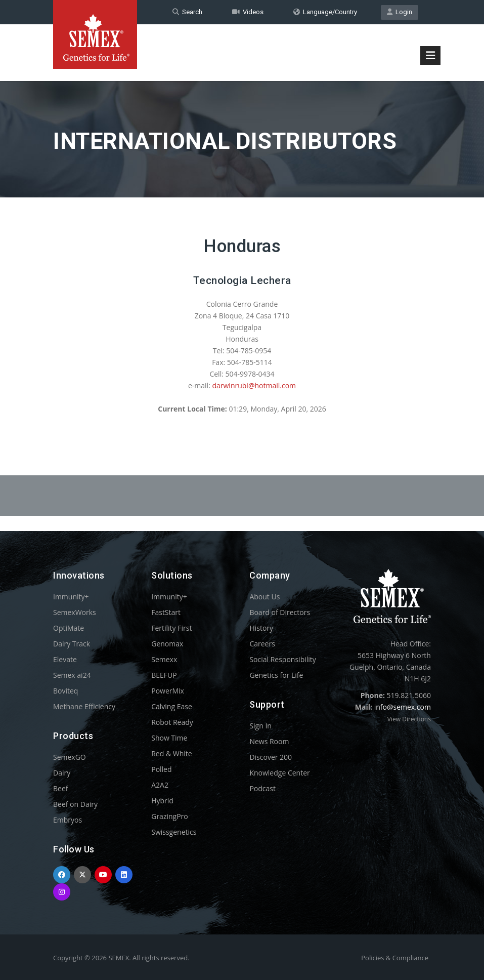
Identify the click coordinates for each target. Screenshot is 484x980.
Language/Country (325, 12)
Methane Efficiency (84, 706)
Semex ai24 (72, 675)
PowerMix (168, 691)
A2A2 (160, 785)
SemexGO (70, 757)
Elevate (65, 659)
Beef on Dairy (75, 804)
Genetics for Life (276, 675)
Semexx (164, 659)
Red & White (171, 753)
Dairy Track (72, 644)
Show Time (169, 738)
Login (400, 12)
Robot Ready (172, 722)
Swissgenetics (174, 832)
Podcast (262, 788)
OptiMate (69, 628)
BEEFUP (164, 675)
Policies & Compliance (395, 958)
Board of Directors (280, 612)
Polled (161, 769)
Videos (248, 12)
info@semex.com (403, 707)
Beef (60, 788)
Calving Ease (172, 706)
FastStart (166, 612)
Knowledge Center (279, 773)
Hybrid (162, 801)
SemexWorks (75, 612)
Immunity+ (71, 597)
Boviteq (65, 691)
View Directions (409, 719)
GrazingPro (170, 816)
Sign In (260, 726)
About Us (265, 597)
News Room (269, 741)
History (261, 628)
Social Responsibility (282, 659)
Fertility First (171, 628)
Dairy (62, 773)
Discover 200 (271, 757)
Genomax (167, 644)
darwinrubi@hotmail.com (254, 385)
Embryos (68, 820)
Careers (262, 644)
